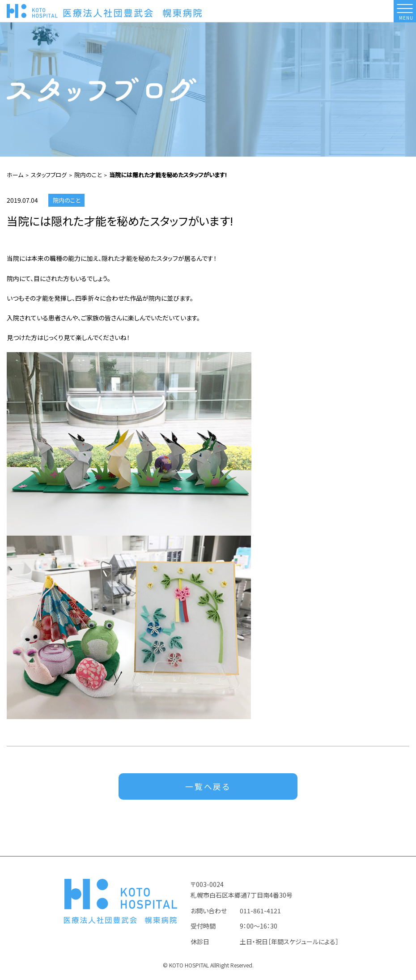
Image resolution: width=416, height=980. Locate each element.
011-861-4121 (260, 912)
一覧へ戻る (208, 787)
